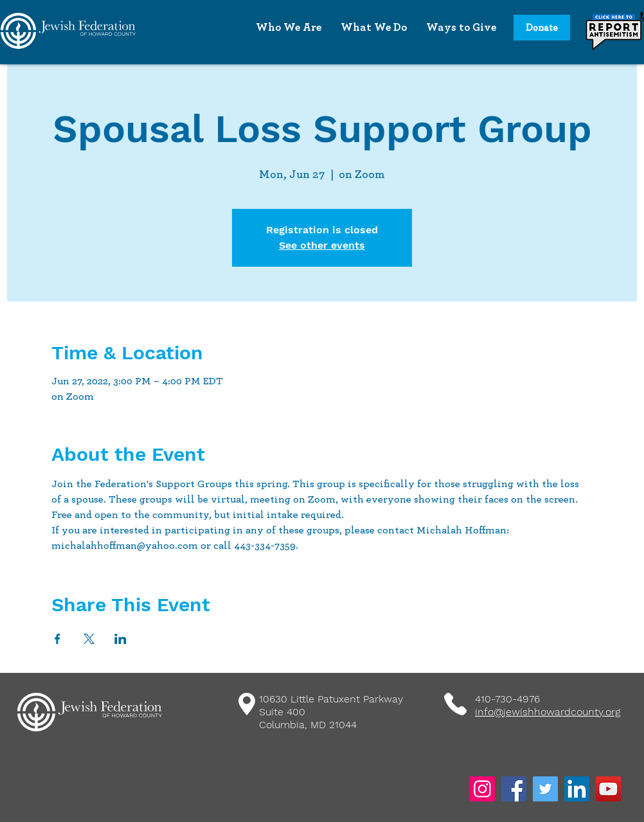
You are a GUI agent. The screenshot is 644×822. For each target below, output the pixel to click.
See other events (322, 245)
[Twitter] (545, 789)
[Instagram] (482, 789)
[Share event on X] (89, 639)
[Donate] (542, 28)
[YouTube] (608, 789)
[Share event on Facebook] (58, 639)
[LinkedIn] (577, 789)
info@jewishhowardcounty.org (548, 712)
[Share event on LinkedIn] (121, 639)
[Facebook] (514, 789)
